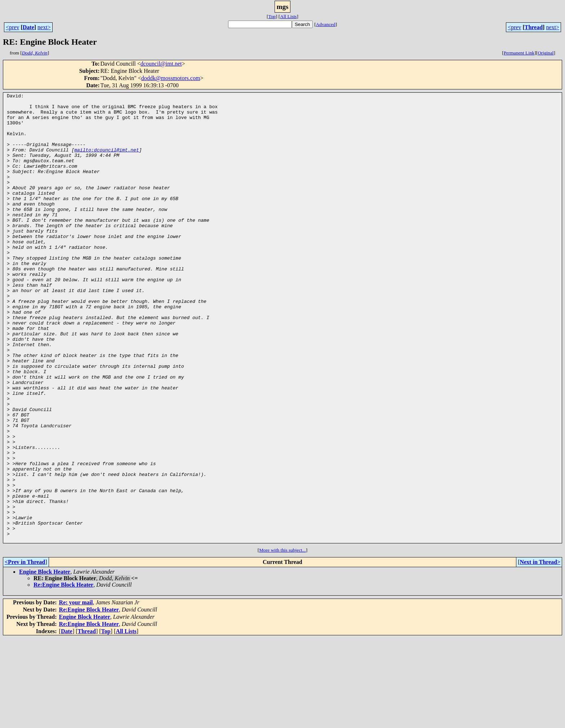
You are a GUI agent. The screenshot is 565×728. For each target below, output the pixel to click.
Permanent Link (519, 53)
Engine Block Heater (45, 661)
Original (546, 53)
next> (44, 27)
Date (28, 27)
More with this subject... (282, 640)
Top (272, 16)
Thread (534, 27)
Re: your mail (76, 692)
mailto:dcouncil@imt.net (106, 162)
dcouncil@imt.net (161, 64)
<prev (12, 27)
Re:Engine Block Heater (63, 674)
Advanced (326, 24)
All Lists (288, 16)
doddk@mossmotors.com (171, 78)
